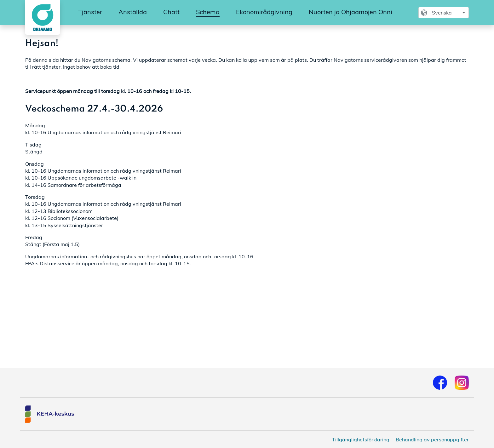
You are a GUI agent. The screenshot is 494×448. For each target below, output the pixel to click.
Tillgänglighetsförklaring (361, 439)
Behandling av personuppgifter (432, 439)
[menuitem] (90, 12)
